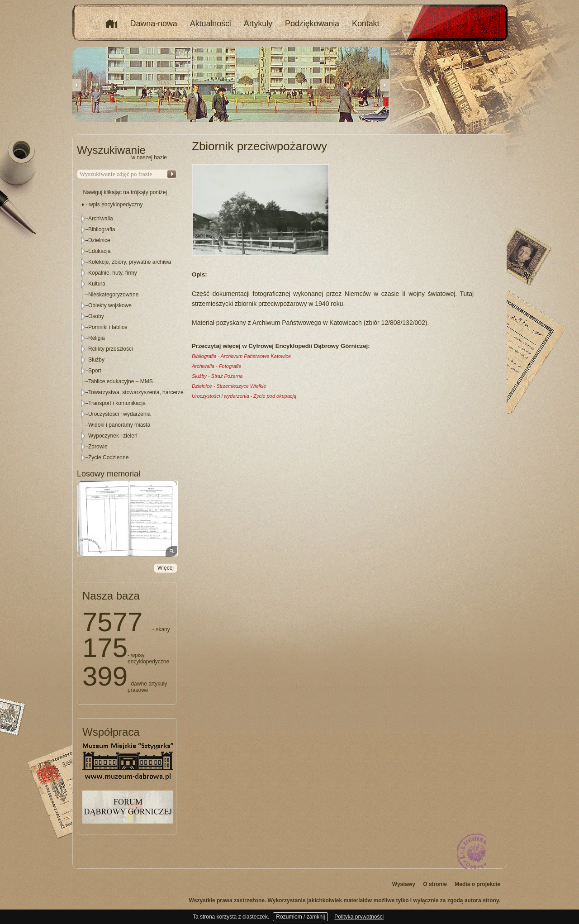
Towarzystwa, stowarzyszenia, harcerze (136, 392)
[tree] (127, 338)
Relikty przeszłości (111, 349)
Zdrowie (98, 447)
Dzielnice (99, 240)
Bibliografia (102, 229)
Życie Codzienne (108, 457)
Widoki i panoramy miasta (119, 425)
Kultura (97, 284)
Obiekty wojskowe (110, 305)
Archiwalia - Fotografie (216, 366)
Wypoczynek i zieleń (113, 436)
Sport (95, 371)
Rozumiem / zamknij (300, 917)
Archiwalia (101, 219)
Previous (77, 85)
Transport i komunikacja (117, 403)
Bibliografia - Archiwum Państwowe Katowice (241, 356)
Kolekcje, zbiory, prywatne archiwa (130, 262)
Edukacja (99, 251)
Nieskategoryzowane (113, 295)
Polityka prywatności (359, 917)
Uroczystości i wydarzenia (119, 414)
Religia (97, 338)
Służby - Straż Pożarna (217, 376)
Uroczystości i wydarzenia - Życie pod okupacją (244, 396)
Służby (96, 360)
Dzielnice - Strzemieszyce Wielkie (229, 386)
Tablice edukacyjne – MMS (121, 381)
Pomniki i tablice (108, 327)
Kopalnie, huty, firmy (113, 273)
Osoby (96, 316)
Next (384, 85)
